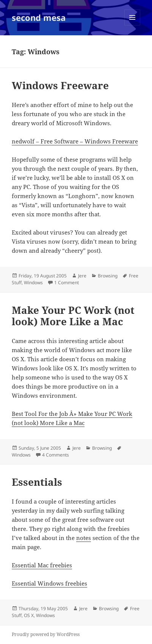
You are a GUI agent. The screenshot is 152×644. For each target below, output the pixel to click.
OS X (29, 615)
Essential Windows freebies (49, 583)
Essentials (37, 482)
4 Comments (56, 455)
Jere (82, 276)
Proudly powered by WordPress (46, 634)
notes (84, 538)
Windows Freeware (60, 85)
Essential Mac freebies (42, 565)
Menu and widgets (132, 25)
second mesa (39, 17)
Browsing (108, 276)
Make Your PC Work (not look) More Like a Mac (73, 316)
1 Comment (67, 283)
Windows (33, 283)
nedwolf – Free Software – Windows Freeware (75, 141)
